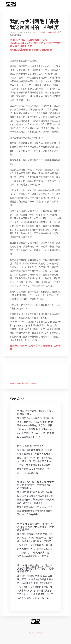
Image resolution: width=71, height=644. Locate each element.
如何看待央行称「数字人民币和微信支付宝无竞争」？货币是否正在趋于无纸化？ (35, 485)
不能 (55, 32)
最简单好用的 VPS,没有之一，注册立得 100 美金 (35, 347)
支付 (39, 32)
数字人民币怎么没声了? (30, 446)
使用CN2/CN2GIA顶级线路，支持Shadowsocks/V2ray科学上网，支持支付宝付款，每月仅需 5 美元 (35, 43)
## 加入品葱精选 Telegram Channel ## (31, 50)
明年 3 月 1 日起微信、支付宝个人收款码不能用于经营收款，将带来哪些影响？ (35, 527)
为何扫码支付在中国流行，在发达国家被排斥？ (35, 412)
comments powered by (23, 383)
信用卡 (44, 32)
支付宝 (50, 32)
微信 (35, 32)
